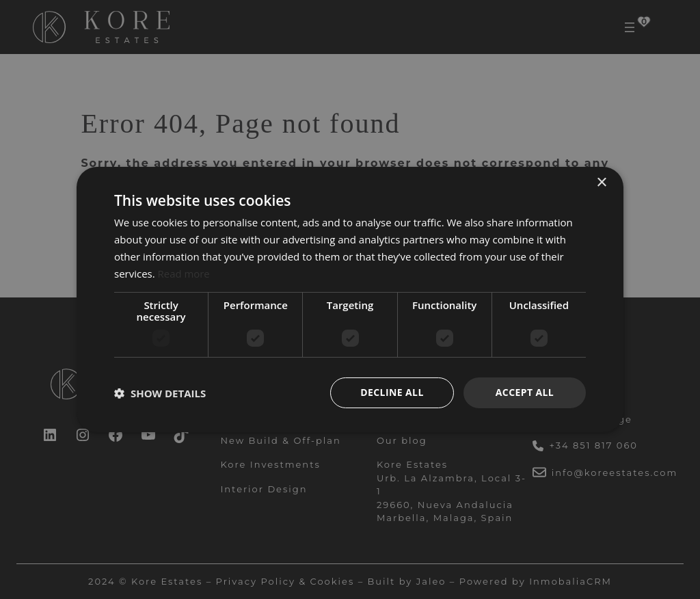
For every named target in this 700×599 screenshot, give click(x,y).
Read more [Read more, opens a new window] (184, 274)
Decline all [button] (392, 392)
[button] (160, 393)
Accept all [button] (525, 392)
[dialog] (350, 299)
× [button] (601, 183)
